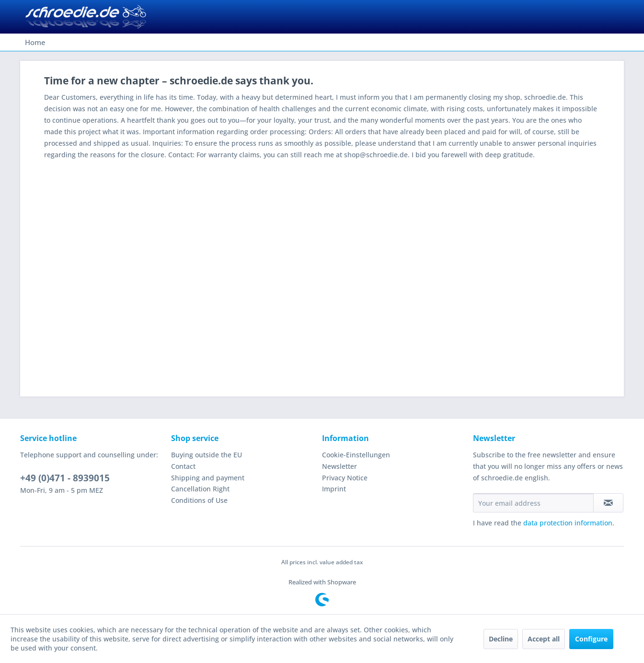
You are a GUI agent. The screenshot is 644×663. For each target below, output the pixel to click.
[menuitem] (35, 42)
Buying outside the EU (207, 455)
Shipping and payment (208, 478)
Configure (591, 639)
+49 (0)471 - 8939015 (65, 478)
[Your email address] (533, 503)
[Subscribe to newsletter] (608, 503)
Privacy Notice (345, 478)
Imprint (334, 489)
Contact (183, 466)
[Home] (35, 42)
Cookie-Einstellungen (356, 455)
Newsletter (339, 466)
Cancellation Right (200, 489)
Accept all (544, 639)
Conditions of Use (199, 500)
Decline (501, 639)
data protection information (568, 523)
